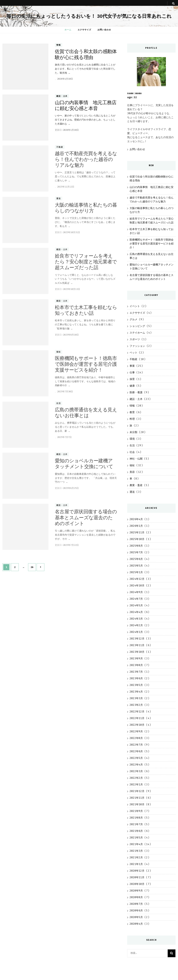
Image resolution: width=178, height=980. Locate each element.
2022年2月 (136, 778)
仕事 (132, 372)
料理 (132, 419)
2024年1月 (136, 632)
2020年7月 (136, 904)
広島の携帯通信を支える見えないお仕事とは (86, 413)
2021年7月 (136, 824)
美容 (132, 472)
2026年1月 (136, 526)
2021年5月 (136, 838)
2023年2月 (136, 705)
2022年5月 (136, 758)
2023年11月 (137, 645)
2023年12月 (137, 639)
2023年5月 (136, 685)
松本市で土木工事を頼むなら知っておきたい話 (86, 310)
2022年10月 (137, 725)
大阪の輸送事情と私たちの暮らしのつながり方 (86, 208)
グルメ (133, 319)
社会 (132, 452)
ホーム (68, 30)
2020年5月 (136, 917)
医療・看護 (136, 392)
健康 (132, 386)
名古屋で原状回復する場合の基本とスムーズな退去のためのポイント (86, 517)
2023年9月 (136, 658)
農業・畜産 (136, 485)
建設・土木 (62, 96)
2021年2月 (136, 857)
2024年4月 (136, 612)
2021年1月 (136, 864)
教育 (132, 412)
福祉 (59, 352)
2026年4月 (136, 519)
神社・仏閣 (136, 459)
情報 (59, 45)
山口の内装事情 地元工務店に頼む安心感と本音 (86, 105)
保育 (132, 379)
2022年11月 (137, 718)
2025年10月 (137, 539)
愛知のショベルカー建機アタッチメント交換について (84, 464)
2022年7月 (136, 745)
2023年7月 (136, 672)
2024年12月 (137, 579)
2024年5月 (136, 605)
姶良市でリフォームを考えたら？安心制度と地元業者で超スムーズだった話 (86, 262)
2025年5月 (136, 566)
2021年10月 (137, 804)
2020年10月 (137, 884)
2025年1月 (136, 572)
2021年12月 (137, 791)
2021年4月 (136, 844)
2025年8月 (136, 546)
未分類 (133, 432)
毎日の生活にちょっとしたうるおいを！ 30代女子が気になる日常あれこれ (89, 16)
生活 (59, 403)
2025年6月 (136, 559)
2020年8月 (136, 897)
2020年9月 (136, 891)
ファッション (137, 346)
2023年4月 (136, 692)
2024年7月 (136, 599)
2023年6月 (136, 678)
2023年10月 (137, 652)
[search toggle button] (173, 4)
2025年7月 (136, 552)
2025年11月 (137, 532)
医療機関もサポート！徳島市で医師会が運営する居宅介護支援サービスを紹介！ (86, 364)
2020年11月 (137, 877)
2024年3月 (136, 619)
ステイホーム (137, 333)
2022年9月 (136, 731)
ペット (133, 353)
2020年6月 (136, 911)
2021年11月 (137, 798)
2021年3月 (136, 851)
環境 (132, 439)
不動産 (60, 147)
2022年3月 (136, 771)
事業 (132, 366)
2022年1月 (136, 785)
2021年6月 (136, 831)
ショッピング (137, 326)
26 (32, 567)
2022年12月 (137, 712)
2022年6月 (136, 751)
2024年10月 (137, 586)
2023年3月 (136, 698)
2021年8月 (136, 818)
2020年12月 (137, 871)
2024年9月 (136, 592)
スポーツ (135, 339)
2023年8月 (136, 665)
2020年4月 (136, 924)
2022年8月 (136, 738)
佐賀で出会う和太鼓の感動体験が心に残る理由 (86, 54)
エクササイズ (84, 30)
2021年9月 (136, 811)
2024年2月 (136, 625)
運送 (59, 198)
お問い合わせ (104, 30)
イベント (135, 306)
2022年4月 (136, 765)
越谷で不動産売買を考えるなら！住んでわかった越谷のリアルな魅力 (86, 159)
